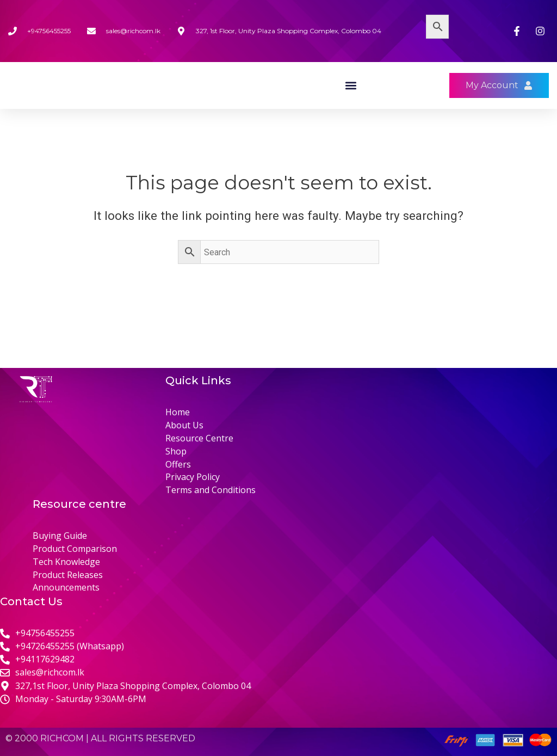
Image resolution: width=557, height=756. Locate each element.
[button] (351, 104)
